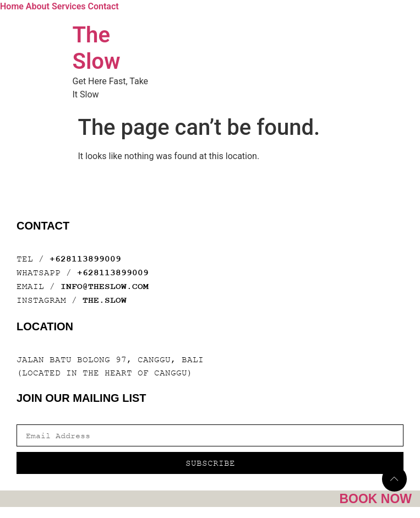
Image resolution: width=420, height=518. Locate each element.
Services (69, 6)
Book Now (375, 499)
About (38, 6)
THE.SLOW (105, 301)
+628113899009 (85, 259)
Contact (103, 6)
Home (12, 6)
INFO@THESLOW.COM (105, 287)
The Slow (97, 48)
